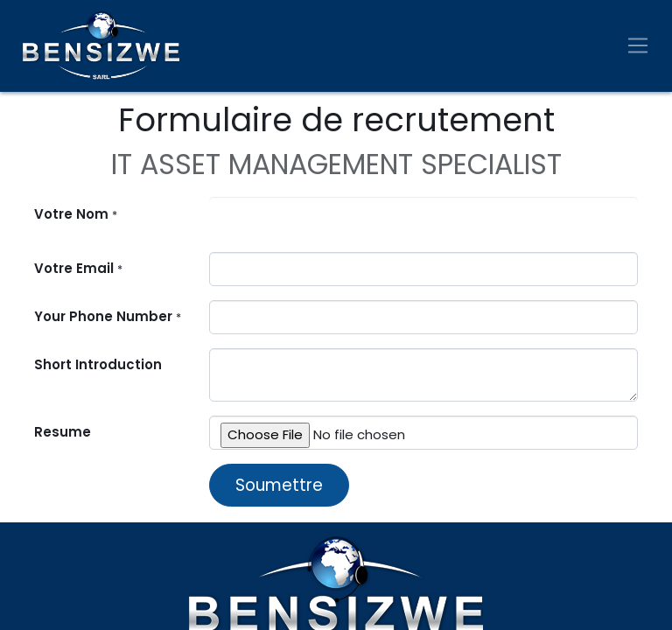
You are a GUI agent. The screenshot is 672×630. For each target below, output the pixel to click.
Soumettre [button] (279, 485)
